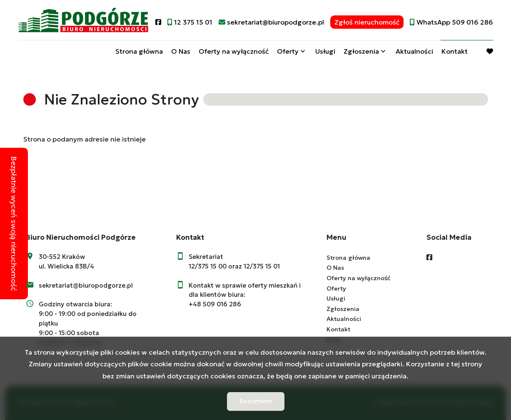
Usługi (325, 51)
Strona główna (139, 51)
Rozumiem (256, 401)
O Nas (181, 51)
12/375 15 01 (262, 266)
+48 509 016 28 (213, 304)
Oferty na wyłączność (234, 51)
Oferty (288, 51)
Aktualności (414, 51)
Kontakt (455, 51)
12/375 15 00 (208, 266)
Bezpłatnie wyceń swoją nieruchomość (14, 224)
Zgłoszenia (361, 51)
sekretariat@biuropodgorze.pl (86, 285)
